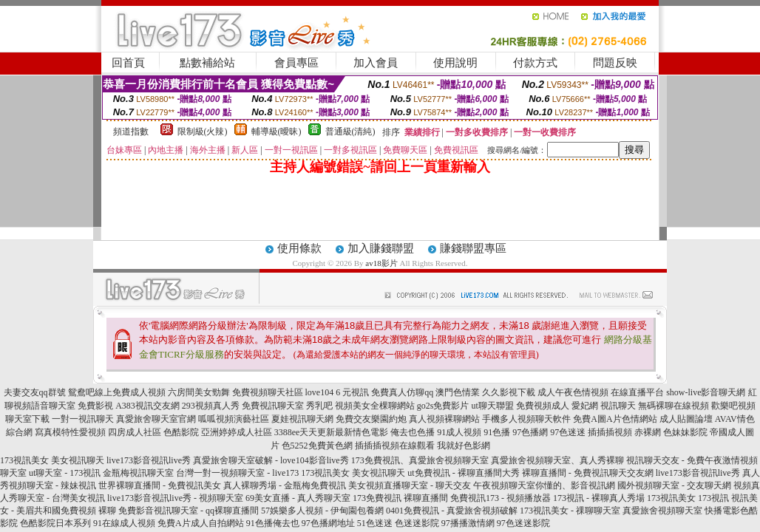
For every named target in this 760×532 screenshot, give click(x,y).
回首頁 (128, 63)
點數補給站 (207, 63)
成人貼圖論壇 (686, 419)
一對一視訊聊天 (83, 419)
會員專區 (296, 63)
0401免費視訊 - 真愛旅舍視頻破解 (452, 511)
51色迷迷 (375, 523)
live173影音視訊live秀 (149, 460)
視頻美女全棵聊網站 (375, 406)
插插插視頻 (610, 432)
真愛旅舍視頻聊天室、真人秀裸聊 (557, 460)
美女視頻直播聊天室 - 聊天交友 (410, 485)
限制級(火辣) (203, 132)
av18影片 (381, 263)
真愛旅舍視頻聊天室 (662, 511)
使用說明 (455, 63)
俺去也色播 (413, 432)
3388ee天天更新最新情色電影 (332, 432)
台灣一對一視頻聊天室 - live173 (237, 473)
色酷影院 (181, 432)
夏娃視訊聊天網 (302, 419)
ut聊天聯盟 (493, 406)
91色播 (497, 432)
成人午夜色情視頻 (573, 392)
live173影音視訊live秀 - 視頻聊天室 (175, 498)
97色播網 (530, 432)
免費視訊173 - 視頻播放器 (501, 498)
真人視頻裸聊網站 (444, 419)
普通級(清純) (350, 132)
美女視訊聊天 (78, 460)
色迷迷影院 (417, 523)
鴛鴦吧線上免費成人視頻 (117, 392)
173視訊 (713, 498)
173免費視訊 (377, 498)
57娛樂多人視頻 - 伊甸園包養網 (322, 511)
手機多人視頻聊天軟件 (526, 419)
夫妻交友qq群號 (35, 392)
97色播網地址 (328, 523)
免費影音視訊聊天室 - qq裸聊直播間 (189, 511)
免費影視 (95, 406)
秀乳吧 (319, 406)
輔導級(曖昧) (276, 132)
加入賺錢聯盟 (381, 248)
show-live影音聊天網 (706, 392)
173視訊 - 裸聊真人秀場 (599, 498)
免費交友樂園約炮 (371, 419)
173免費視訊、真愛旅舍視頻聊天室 (420, 460)
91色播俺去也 (273, 523)
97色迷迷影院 (523, 523)
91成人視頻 (459, 432)
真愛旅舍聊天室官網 (156, 419)
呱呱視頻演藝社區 (234, 419)
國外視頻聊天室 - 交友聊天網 (674, 485)
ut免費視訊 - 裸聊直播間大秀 (463, 473)
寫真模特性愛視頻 (70, 432)
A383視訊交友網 (147, 406)
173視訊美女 (24, 460)
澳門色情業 (458, 392)
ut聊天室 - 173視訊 (65, 473)
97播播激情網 (468, 523)
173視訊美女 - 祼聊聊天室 (570, 511)
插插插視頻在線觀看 (395, 446)
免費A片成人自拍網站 (201, 523)
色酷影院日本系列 (55, 523)
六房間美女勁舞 (199, 392)
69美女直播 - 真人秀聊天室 (298, 498)
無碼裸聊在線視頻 (674, 406)
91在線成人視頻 (124, 523)
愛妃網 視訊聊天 (604, 406)
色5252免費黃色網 (317, 446)
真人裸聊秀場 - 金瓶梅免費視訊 (285, 485)
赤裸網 (648, 432)
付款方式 (535, 63)
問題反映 (615, 63)
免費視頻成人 (543, 406)
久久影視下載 (509, 392)
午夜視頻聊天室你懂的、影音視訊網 (544, 485)
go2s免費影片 (443, 406)
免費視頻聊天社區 (268, 392)
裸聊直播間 (426, 498)
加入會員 (376, 63)
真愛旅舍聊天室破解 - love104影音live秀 (271, 460)
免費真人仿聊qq (402, 392)
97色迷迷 (568, 432)
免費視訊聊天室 (273, 406)
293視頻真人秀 (211, 406)
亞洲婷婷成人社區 (237, 432)
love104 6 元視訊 (337, 392)
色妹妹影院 (685, 432)
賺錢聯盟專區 (473, 248)
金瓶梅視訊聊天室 (138, 473)
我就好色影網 (464, 446)
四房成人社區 (135, 432)
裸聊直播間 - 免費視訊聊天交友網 (588, 473)
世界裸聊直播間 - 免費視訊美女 (160, 485)
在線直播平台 (637, 392)
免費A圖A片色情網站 (615, 419)
